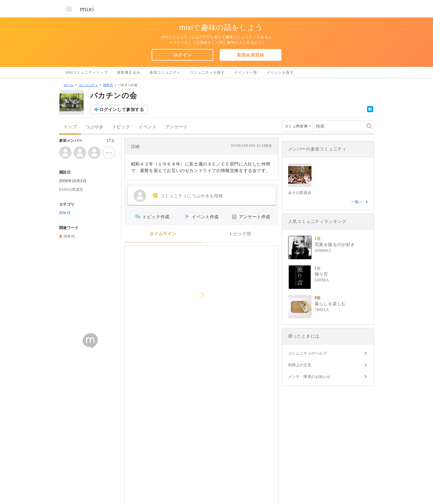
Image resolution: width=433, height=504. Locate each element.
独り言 (321, 274)
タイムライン (163, 234)
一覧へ (357, 202)
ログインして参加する (122, 109)
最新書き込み (129, 72)
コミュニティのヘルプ (308, 353)
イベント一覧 (246, 72)
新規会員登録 (251, 55)
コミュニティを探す (207, 72)
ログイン (182, 55)
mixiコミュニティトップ (87, 72)
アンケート (177, 127)
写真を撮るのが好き (335, 244)
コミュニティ (88, 85)
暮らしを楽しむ (330, 304)
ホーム (69, 85)
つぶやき (94, 127)
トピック (121, 127)
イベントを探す (280, 72)
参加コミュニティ (165, 72)
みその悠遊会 (300, 193)
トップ (70, 127)
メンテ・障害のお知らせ (310, 377)
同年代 (108, 85)
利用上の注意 (300, 365)
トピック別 (240, 234)
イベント (148, 127)
